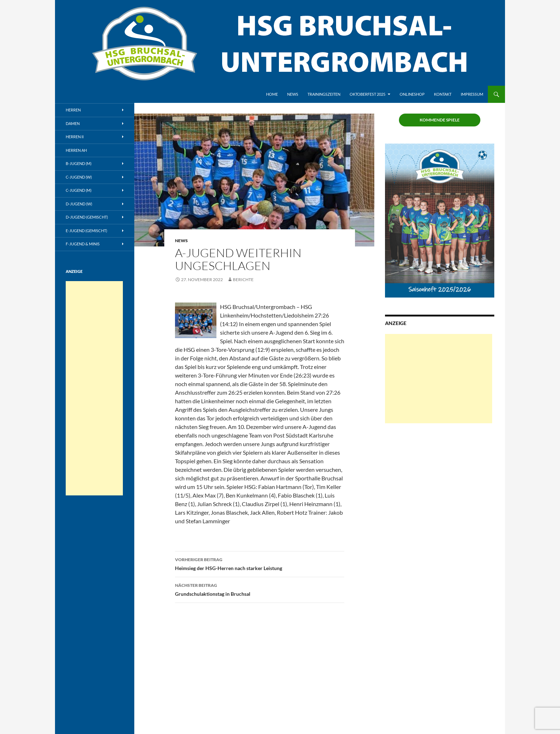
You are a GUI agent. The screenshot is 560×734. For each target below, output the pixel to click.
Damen (73, 123)
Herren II (75, 137)
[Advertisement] (439, 379)
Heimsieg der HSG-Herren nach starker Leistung (260, 563)
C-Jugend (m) (79, 190)
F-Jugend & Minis (83, 244)
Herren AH (76, 150)
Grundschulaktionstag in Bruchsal (260, 589)
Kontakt (443, 94)
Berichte (243, 279)
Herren (73, 110)
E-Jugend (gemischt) (86, 231)
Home (272, 94)
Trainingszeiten (324, 94)
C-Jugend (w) (79, 177)
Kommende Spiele (440, 120)
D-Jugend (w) (79, 204)
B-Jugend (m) (79, 163)
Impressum (472, 94)
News (293, 94)
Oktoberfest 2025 (367, 94)
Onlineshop (412, 94)
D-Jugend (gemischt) (87, 217)
